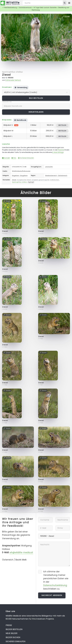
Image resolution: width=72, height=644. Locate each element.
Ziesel (7, 75)
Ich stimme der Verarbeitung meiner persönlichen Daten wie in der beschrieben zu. (56, 580)
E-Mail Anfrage (58, 152)
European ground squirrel (41, 180)
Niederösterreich (51, 175)
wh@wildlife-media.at (21, 552)
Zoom (66, 17)
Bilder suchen (13, 637)
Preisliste (61, 150)
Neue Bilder (11, 633)
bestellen (62, 125)
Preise (9, 625)
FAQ (14, 158)
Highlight (31, 182)
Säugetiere (24, 175)
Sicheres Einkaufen (26, 158)
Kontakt (6, 158)
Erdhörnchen (55, 180)
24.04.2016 (49, 167)
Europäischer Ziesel (24, 180)
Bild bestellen (36, 98)
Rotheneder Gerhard (13, 80)
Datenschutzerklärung (55, 585)
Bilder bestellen (14, 629)
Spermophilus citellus (12, 72)
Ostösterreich (62, 175)
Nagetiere (15, 175)
